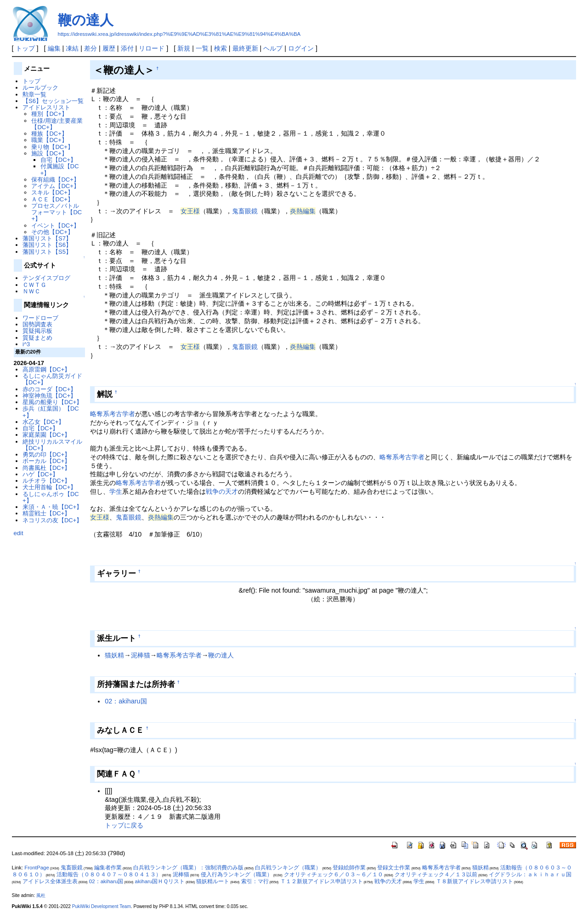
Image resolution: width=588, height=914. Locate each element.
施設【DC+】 (49, 153)
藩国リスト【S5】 (47, 252)
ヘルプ (273, 48)
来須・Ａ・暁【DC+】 (52, 507)
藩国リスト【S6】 (47, 245)
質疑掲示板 (37, 331)
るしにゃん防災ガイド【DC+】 (52, 379)
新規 (184, 48)
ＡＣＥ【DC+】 (52, 199)
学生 (116, 491)
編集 (54, 48)
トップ (25, 48)
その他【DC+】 (52, 232)
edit (19, 533)
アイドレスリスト (46, 107)
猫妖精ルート (213, 881)
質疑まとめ (37, 338)
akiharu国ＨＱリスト (160, 881)
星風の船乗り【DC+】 (52, 402)
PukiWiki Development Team (102, 906)
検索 (220, 48)
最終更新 (245, 48)
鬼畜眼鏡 (245, 211)
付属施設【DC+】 (60, 169)
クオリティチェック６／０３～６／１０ (334, 874)
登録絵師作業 (349, 868)
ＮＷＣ (31, 291)
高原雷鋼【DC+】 (46, 369)
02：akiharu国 (126, 701)
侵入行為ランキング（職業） (237, 874)
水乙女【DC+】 (43, 422)
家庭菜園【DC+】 (46, 435)
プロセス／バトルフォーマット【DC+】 (57, 212)
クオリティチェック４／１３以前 (436, 874)
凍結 (72, 48)
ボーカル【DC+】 (46, 461)
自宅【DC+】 (58, 160)
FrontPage (37, 868)
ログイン (301, 48)
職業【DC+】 (49, 140)
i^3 (26, 344)
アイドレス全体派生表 (50, 881)
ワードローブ (40, 318)
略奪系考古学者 (113, 414)
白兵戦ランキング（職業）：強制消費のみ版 (188, 868)
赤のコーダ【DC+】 (49, 389)
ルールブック (40, 88)
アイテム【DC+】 (55, 186)
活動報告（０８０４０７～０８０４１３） (109, 874)
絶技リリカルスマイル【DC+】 (52, 445)
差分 (90, 48)
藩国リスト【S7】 (47, 238)
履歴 (109, 48)
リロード (152, 48)
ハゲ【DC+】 (40, 474)
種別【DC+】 (49, 114)
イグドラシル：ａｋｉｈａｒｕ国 (530, 874)
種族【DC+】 (49, 134)
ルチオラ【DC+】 (46, 481)
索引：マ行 (255, 881)
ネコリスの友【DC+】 (52, 520)
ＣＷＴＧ (34, 285)
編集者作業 (108, 868)
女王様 (190, 211)
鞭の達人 (86, 20)
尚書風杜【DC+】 (46, 468)
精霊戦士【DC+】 (46, 513)
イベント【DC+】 (55, 226)
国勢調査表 (37, 324)
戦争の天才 (222, 491)
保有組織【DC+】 (55, 180)
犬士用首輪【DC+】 (49, 487)
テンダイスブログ (46, 278)
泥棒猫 (141, 655)
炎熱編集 (303, 211)
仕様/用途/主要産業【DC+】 (57, 124)
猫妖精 (114, 655)
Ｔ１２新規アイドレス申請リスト (322, 881)
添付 (127, 48)
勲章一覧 (34, 94)
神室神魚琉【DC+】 (49, 396)
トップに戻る (124, 825)
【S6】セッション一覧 (53, 101)
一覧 (202, 48)
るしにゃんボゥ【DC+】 (51, 497)
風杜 (41, 895)
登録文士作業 (394, 868)
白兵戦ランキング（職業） (288, 868)
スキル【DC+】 (52, 192)
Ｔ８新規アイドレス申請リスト (475, 881)
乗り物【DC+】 (52, 147)
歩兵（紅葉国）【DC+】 (51, 412)
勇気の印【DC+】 (46, 454)
